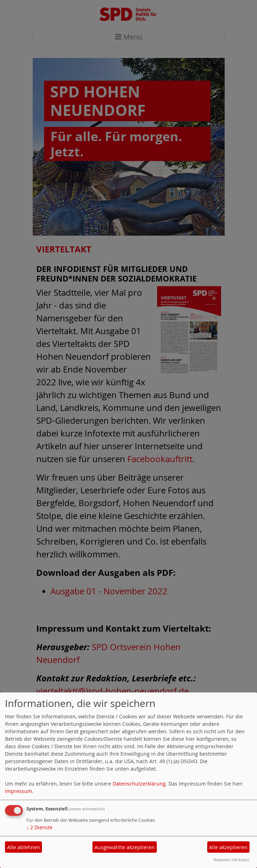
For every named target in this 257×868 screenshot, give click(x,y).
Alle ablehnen (24, 847)
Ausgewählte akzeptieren (125, 847)
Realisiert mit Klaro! (231, 860)
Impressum (18, 791)
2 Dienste (39, 827)
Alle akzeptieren (228, 847)
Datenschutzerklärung (139, 784)
